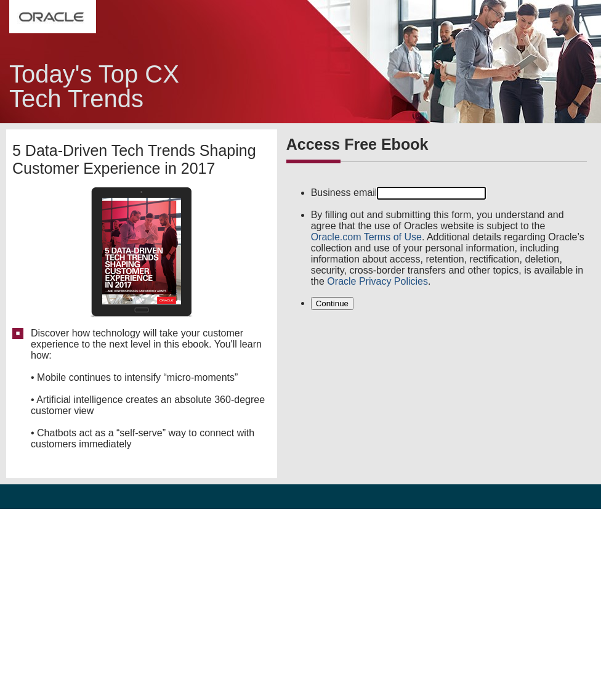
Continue (332, 303)
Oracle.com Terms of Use (366, 237)
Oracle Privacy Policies (377, 281)
